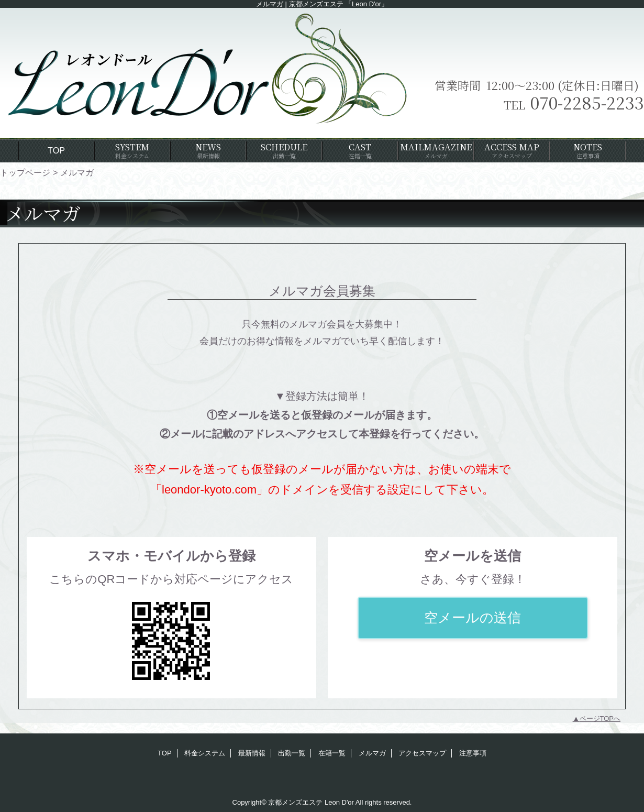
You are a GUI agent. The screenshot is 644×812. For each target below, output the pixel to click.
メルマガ (372, 753)
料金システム (205, 753)
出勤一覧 (292, 753)
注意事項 (473, 753)
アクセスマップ (422, 753)
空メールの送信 (473, 618)
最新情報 (252, 753)
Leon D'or (339, 802)
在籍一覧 (332, 753)
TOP (56, 150)
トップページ (25, 172)
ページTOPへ (600, 718)
